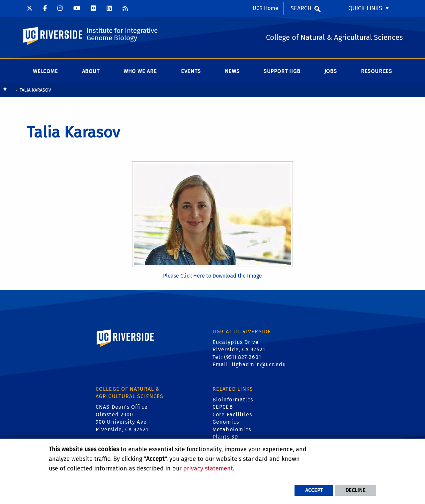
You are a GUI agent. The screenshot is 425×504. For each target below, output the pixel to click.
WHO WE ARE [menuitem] (140, 73)
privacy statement (208, 468)
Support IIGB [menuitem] (282, 73)
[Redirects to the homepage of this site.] (5, 92)
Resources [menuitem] (377, 73)
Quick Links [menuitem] (365, 8)
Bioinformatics (233, 401)
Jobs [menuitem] (331, 73)
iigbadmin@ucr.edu (259, 366)
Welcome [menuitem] (45, 73)
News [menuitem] (232, 73)
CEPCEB (223, 409)
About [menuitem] (91, 73)
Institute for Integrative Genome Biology (123, 35)
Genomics (226, 423)
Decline (355, 490)
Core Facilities (232, 416)
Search (301, 8)
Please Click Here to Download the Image (212, 277)
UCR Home (265, 8)
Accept (314, 490)
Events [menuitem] (191, 73)
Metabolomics (232, 431)
